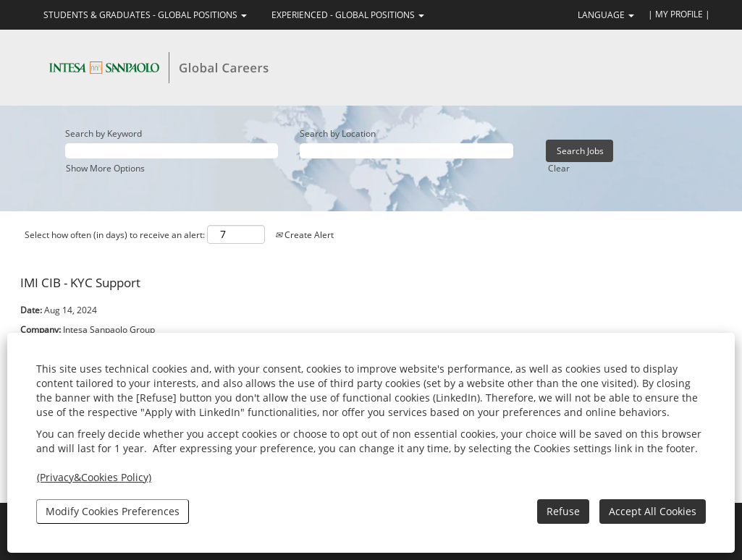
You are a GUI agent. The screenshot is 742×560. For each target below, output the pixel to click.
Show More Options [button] (105, 168)
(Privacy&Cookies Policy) (94, 477)
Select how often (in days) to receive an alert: (115, 235)
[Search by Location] (406, 151)
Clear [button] (559, 168)
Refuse (563, 511)
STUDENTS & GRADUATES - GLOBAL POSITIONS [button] (145, 15)
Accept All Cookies (653, 511)
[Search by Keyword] (172, 151)
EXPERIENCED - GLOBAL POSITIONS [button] (348, 15)
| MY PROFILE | (679, 14)
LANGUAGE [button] (606, 15)
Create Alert (304, 235)
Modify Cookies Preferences (113, 511)
